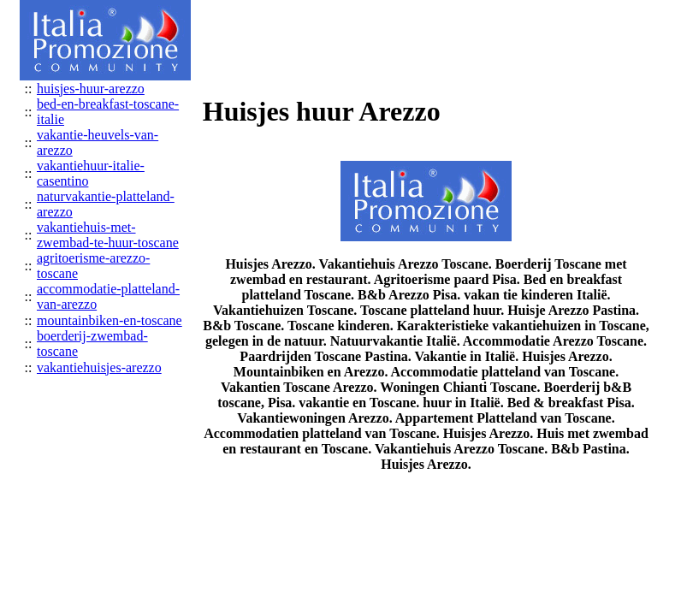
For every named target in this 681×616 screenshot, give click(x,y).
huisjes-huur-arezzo (91, 89)
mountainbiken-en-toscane (110, 320)
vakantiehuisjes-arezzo (99, 367)
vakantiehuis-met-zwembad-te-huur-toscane (108, 235)
